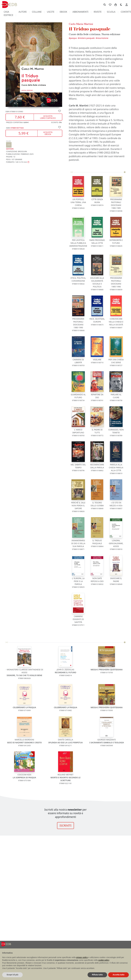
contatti (126, 12)
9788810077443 (17, 128)
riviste (98, 12)
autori (23, 12)
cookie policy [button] (104, 960)
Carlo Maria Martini (81, 24)
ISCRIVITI (65, 825)
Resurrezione (103, 38)
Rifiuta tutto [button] (97, 975)
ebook (63, 12)
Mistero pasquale (87, 38)
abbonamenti (80, 12)
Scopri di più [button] (12, 975)
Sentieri (10, 145)
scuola (111, 12)
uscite (51, 12)
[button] (18, 162)
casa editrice (8, 13)
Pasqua (73, 38)
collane (37, 12)
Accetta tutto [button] (118, 975)
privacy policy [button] (82, 957)
